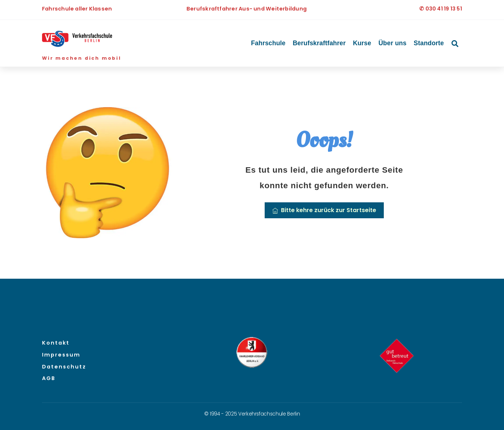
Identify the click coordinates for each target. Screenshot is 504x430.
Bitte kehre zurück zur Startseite (324, 210)
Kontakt (56, 343)
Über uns (392, 43)
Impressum (61, 355)
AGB (49, 378)
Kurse (362, 43)
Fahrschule (268, 43)
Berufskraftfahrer (319, 43)
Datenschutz (64, 367)
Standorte (429, 43)
